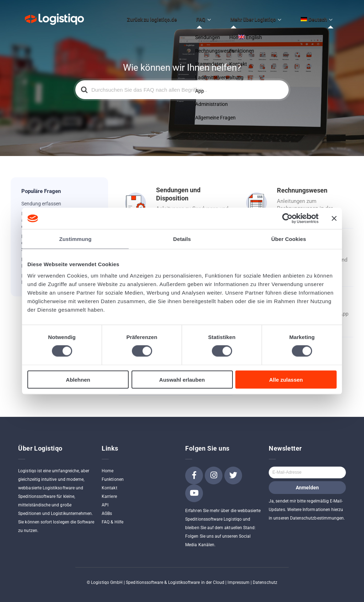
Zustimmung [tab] (76, 239)
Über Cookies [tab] (289, 239)
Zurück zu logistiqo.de (180, 17)
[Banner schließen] (334, 219)
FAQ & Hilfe (113, 516)
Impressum (239, 577)
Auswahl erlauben (182, 379)
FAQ (221, 17)
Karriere (109, 491)
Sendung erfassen (41, 198)
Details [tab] (182, 239)
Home (108, 465)
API (105, 499)
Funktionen (113, 474)
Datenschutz (265, 577)
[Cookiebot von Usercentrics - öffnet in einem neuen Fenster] (287, 219)
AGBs (107, 508)
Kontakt (109, 482)
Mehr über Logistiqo (265, 17)
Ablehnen (78, 379)
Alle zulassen (286, 379)
